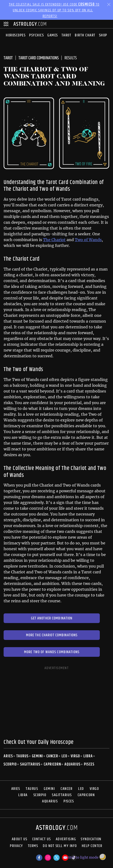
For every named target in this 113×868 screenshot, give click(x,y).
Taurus (22, 756)
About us (20, 839)
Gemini (38, 756)
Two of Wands (88, 240)
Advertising (66, 839)
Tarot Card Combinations (39, 58)
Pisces (89, 764)
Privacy (16, 846)
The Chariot (54, 240)
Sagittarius (30, 764)
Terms (33, 846)
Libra (88, 756)
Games (53, 35)
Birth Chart (85, 35)
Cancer (52, 756)
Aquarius (72, 764)
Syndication (91, 839)
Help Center (92, 846)
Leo (64, 756)
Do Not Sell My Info (60, 846)
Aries (8, 756)
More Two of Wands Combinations (52, 652)
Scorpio (10, 764)
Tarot (66, 35)
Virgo (75, 756)
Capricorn (52, 764)
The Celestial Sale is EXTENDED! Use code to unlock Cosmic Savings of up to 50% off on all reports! (54, 10)
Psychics (36, 35)
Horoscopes (16, 35)
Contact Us (42, 839)
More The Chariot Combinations (52, 635)
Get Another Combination (52, 618)
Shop (103, 35)
